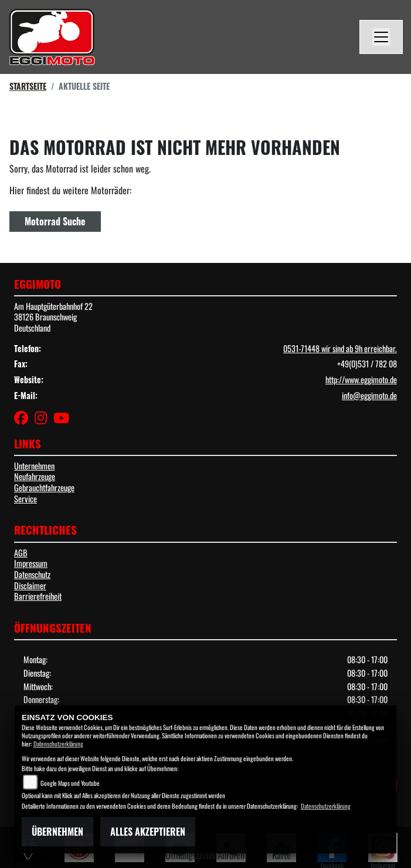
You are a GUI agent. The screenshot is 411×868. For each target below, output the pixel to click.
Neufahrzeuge (35, 476)
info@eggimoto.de (369, 395)
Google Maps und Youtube (70, 783)
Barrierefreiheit (38, 596)
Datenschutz (32, 574)
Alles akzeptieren (148, 832)
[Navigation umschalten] (381, 37)
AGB (21, 553)
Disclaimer (30, 585)
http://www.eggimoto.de (361, 379)
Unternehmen (34, 466)
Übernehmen (57, 832)
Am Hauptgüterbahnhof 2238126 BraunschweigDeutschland (53, 317)
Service (26, 499)
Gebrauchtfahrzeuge (44, 487)
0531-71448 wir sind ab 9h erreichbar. (340, 348)
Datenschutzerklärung (58, 744)
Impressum (31, 563)
